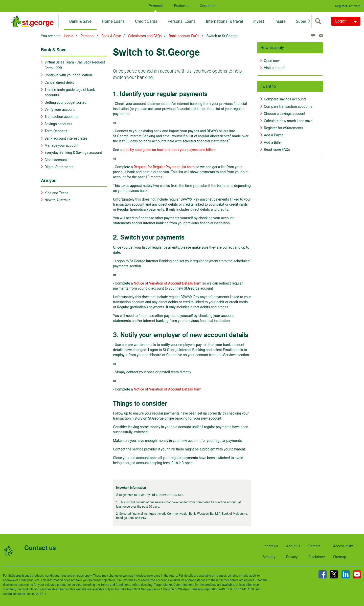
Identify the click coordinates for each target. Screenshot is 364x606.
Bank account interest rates (66, 138)
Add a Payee (274, 134)
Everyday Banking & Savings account (73, 152)
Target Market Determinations (174, 584)
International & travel (224, 21)
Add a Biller (273, 142)
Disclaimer (317, 556)
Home (69, 36)
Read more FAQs (277, 149)
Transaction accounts (62, 116)
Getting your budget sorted (65, 102)
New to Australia (57, 199)
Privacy (292, 556)
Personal (155, 6)
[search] (319, 21)
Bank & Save (80, 21)
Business (181, 6)
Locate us (270, 545)
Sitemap (340, 556)
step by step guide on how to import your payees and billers (169, 149)
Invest (259, 21)
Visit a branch (275, 67)
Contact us (40, 547)
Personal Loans (181, 21)
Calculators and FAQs (145, 36)
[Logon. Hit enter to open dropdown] (346, 21)
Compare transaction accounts (288, 106)
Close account (56, 159)
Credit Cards (146, 21)
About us (293, 545)
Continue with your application (68, 74)
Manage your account (62, 145)
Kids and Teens (56, 192)
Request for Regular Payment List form (164, 166)
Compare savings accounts (285, 98)
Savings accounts (58, 123)
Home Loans (113, 21)
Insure (280, 21)
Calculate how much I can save (288, 120)
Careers (314, 545)
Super (301, 21)
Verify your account (60, 109)
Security (269, 556)
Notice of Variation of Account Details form (167, 283)
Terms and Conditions (115, 584)
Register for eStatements (283, 127)
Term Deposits (56, 130)
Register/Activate (348, 6)
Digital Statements (59, 166)
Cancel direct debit (59, 82)
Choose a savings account (285, 113)
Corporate (208, 6)
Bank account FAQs (184, 36)
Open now (272, 60)
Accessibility (343, 545)
